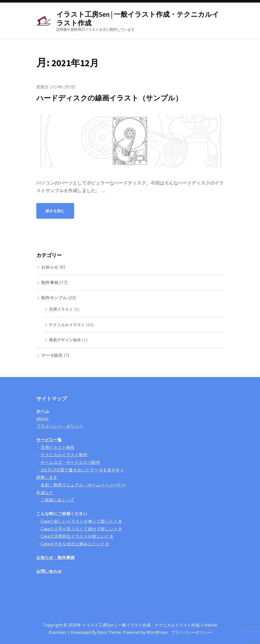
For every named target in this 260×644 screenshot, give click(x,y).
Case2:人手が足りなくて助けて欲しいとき (82, 529)
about (43, 418)
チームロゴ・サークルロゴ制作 (70, 462)
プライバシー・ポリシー (60, 426)
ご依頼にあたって (58, 500)
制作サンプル (54, 298)
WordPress (157, 632)
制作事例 (50, 282)
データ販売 (52, 355)
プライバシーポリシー (191, 632)
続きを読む (55, 211)
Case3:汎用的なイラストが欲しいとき (77, 536)
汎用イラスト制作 (58, 447)
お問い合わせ (49, 571)
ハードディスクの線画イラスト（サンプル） (112, 98)
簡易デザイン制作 (65, 340)
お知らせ (50, 267)
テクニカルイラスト (67, 325)
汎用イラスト (61, 309)
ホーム (43, 411)
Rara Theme (109, 632)
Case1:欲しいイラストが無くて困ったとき (82, 521)
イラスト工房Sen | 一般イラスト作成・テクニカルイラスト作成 (138, 19)
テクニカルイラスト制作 (64, 455)
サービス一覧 (49, 440)
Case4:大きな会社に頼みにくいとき (75, 544)
